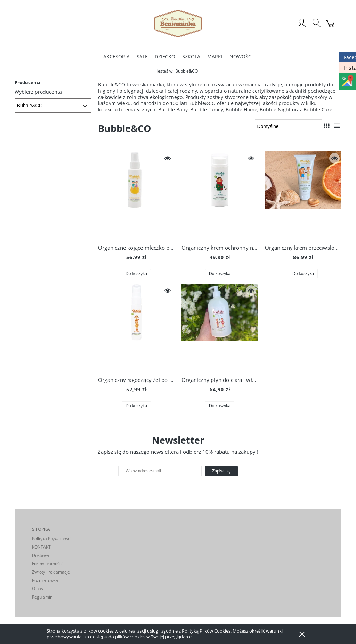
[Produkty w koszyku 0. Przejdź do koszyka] (331, 27)
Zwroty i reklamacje (51, 572)
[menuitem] (116, 56)
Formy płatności (47, 564)
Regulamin (42, 597)
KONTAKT (41, 547)
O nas (38, 589)
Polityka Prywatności (52, 539)
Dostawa (41, 555)
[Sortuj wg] (288, 126)
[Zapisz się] (221, 471)
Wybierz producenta (38, 92)
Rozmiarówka (45, 580)
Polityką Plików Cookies (206, 631)
